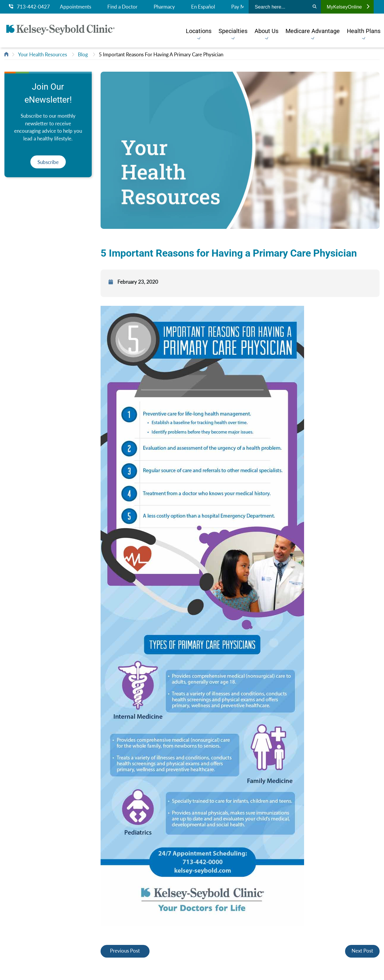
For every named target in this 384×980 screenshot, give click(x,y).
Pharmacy (164, 7)
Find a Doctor (122, 7)
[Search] (315, 7)
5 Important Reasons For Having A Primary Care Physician (161, 54)
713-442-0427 (29, 7)
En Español (203, 7)
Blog (83, 54)
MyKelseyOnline (348, 7)
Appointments (76, 7)
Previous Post (125, 951)
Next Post (362, 951)
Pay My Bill (243, 7)
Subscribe (48, 162)
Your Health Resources (42, 54)
